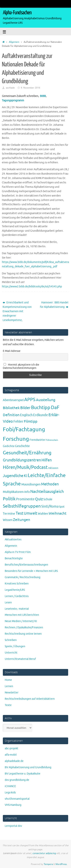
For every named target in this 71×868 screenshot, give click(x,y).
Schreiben (11, 640)
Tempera (48, 864)
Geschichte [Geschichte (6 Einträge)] (22, 446)
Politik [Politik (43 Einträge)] (9, 499)
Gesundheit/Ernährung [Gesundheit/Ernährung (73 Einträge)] (27, 453)
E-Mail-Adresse (12, 351)
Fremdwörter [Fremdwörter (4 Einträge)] (37, 440)
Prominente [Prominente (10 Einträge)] (25, 499)
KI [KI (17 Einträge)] (26, 476)
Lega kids (10, 793)
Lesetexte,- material (17, 609)
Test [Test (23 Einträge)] (20, 513)
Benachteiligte (14, 558)
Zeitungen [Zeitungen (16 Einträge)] (22, 520)
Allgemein (14, 42)
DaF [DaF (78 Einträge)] (55, 408)
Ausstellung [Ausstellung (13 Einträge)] (46, 400)
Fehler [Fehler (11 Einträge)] (18, 422)
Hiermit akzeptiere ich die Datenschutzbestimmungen (21, 366)
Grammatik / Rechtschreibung (23, 577)
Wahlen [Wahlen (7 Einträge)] (43, 514)
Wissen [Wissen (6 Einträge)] (8, 520)
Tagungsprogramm (13, 100)
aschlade (10, 88)
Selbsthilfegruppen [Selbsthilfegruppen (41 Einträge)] (22, 506)
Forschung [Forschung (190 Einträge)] (16, 439)
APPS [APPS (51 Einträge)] (30, 400)
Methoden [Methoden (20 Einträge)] (50, 484)
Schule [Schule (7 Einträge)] (48, 499)
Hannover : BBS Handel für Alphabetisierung (54, 305)
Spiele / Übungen (15, 646)
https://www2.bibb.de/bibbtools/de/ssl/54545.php (32, 287)
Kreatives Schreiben (17, 584)
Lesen (8, 602)
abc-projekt (12, 748)
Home (8, 680)
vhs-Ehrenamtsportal (17, 799)
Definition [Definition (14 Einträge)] (11, 415)
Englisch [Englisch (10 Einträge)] (26, 415)
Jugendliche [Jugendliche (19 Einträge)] (13, 476)
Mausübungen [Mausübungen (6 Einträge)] (31, 484)
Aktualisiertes (13, 540)
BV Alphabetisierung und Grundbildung (28, 767)
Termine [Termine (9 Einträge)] (9, 514)
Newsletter (12, 693)
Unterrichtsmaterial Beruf (20, 659)
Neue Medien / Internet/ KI (21, 621)
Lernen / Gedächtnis (17, 596)
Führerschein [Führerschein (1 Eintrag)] (52, 440)
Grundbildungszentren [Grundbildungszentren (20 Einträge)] (22, 460)
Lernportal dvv (13, 826)
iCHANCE (10, 786)
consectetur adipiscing (44, 853)
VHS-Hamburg (13, 805)
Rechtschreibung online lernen (23, 634)
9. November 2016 (30, 88)
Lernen (9, 686)
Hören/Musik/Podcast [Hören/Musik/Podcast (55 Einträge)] (25, 467)
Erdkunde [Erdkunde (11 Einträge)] (41, 415)
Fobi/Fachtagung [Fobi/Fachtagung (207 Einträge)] (24, 429)
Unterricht (11, 653)
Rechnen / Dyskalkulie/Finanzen (24, 627)
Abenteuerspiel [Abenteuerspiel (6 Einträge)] (13, 400)
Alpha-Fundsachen (17, 13)
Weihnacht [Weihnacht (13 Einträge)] (58, 513)
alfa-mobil (11, 755)
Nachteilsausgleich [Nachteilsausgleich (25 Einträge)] (47, 492)
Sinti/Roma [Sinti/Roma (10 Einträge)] (50, 506)
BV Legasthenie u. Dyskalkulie (23, 774)
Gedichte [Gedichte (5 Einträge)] (9, 446)
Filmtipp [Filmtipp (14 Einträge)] (31, 422)
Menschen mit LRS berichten (22, 615)
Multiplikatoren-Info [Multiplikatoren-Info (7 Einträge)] (16, 492)
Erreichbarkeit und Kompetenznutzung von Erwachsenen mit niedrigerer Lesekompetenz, (17, 311)
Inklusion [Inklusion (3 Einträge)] (53, 468)
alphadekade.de (14, 761)
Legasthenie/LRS (15, 590)
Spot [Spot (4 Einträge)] (62, 507)
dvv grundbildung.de (17, 780)
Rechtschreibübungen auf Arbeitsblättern (30, 699)
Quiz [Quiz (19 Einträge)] (39, 499)
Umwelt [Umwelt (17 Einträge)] (31, 513)
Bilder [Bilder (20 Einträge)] (25, 408)
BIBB (43, 96)
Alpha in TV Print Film (18, 552)
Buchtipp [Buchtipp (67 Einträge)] (41, 408)
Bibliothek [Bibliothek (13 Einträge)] (11, 408)
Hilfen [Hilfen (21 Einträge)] (47, 460)
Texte (8, 705)
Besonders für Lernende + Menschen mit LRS (31, 571)
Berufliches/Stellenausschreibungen (26, 565)
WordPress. (61, 864)
